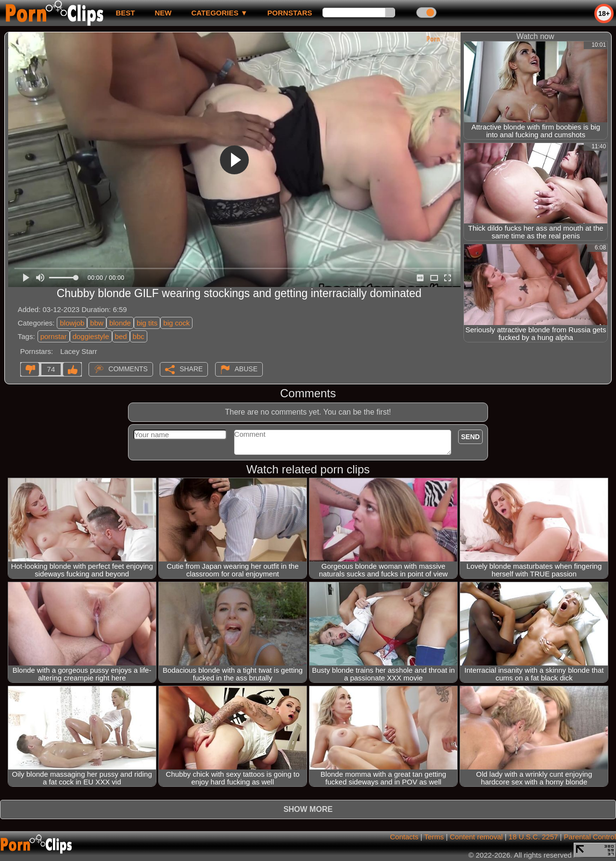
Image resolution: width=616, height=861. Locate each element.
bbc (139, 336)
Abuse (246, 369)
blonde (120, 323)
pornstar (54, 336)
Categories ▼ (219, 13)
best (125, 13)
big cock (176, 323)
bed (121, 336)
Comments (128, 369)
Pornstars (290, 13)
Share (191, 369)
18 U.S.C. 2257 (533, 837)
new (163, 13)
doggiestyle (91, 336)
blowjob (72, 323)
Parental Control (590, 837)
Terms (434, 837)
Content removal (476, 837)
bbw (97, 323)
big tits (147, 323)
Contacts (404, 837)
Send (470, 437)
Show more (308, 809)
